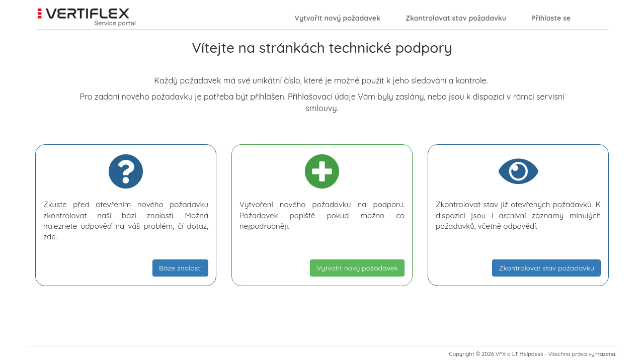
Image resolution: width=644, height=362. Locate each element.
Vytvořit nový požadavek (337, 18)
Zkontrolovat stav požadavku (456, 18)
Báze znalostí (180, 268)
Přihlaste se (551, 18)
